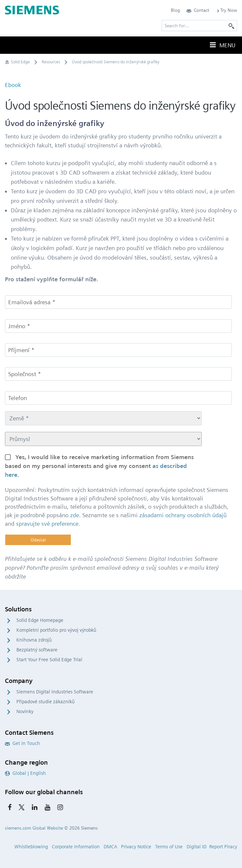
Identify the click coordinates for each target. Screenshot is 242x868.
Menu (222, 45)
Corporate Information (76, 847)
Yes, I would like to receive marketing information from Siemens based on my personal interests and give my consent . (99, 466)
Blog (175, 10)
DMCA (110, 847)
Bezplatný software (37, 650)
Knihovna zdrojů (34, 640)
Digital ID (197, 847)
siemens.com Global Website (34, 828)
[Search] (232, 26)
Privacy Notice (136, 847)
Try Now (226, 10)
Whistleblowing (31, 847)
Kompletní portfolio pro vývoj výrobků (56, 630)
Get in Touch (22, 743)
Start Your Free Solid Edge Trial (49, 660)
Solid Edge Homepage (40, 620)
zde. (75, 515)
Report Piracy (223, 847)
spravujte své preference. (48, 524)
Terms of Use (169, 847)
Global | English (25, 773)
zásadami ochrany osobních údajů (183, 515)
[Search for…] (199, 26)
